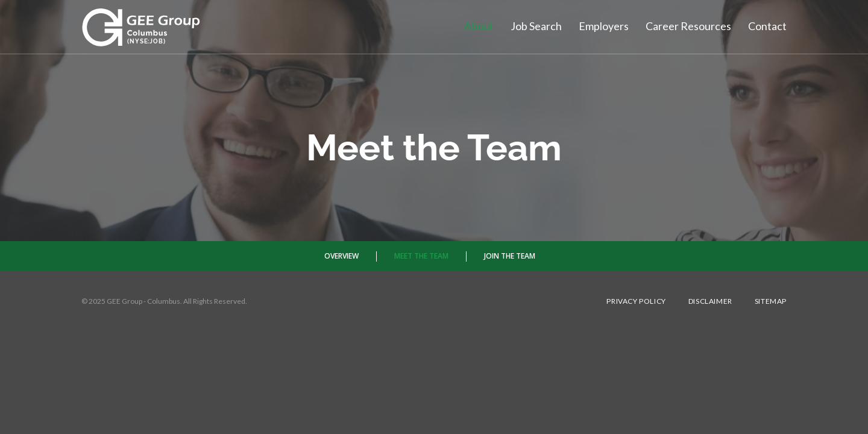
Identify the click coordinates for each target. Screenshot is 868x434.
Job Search (536, 26)
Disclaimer (710, 301)
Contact (767, 26)
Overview (341, 256)
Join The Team (510, 256)
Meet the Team (421, 256)
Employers (604, 26)
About (479, 26)
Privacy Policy (636, 301)
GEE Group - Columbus (143, 301)
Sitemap (771, 301)
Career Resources (688, 26)
